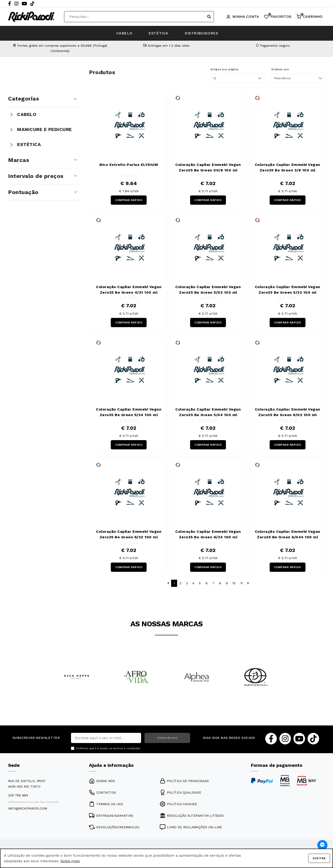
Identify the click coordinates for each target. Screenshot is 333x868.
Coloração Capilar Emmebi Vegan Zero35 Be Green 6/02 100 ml (288, 412)
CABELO (124, 33)
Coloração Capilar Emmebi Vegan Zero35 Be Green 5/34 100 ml (129, 412)
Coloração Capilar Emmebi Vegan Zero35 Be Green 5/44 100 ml (208, 412)
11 (241, 583)
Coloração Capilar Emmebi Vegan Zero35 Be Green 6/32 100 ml (129, 534)
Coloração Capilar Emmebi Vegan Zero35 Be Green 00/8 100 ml (208, 167)
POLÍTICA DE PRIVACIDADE (184, 781)
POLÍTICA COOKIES (178, 804)
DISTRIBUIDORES (201, 33)
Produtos (102, 72)
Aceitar (319, 858)
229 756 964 (18, 795)
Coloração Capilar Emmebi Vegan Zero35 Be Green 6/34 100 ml (208, 534)
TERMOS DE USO (106, 804)
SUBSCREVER (167, 738)
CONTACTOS (102, 792)
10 (234, 583)
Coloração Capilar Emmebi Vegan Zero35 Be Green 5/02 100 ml (208, 290)
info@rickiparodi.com (28, 808)
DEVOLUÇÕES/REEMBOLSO (114, 827)
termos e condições (127, 748)
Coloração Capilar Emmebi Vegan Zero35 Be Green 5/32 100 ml (288, 290)
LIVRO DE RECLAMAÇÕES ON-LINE (191, 827)
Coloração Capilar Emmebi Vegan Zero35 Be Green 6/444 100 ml (288, 534)
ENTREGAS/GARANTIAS (111, 816)
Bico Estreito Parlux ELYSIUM (129, 165)
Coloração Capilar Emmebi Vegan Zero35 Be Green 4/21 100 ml (129, 290)
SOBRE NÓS (102, 781)
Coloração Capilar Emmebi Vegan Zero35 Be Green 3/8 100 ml (288, 167)
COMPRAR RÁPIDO (129, 200)
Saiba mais (70, 861)
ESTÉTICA (158, 33)
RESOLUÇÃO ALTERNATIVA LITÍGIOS (192, 816)
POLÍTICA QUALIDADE (180, 792)
